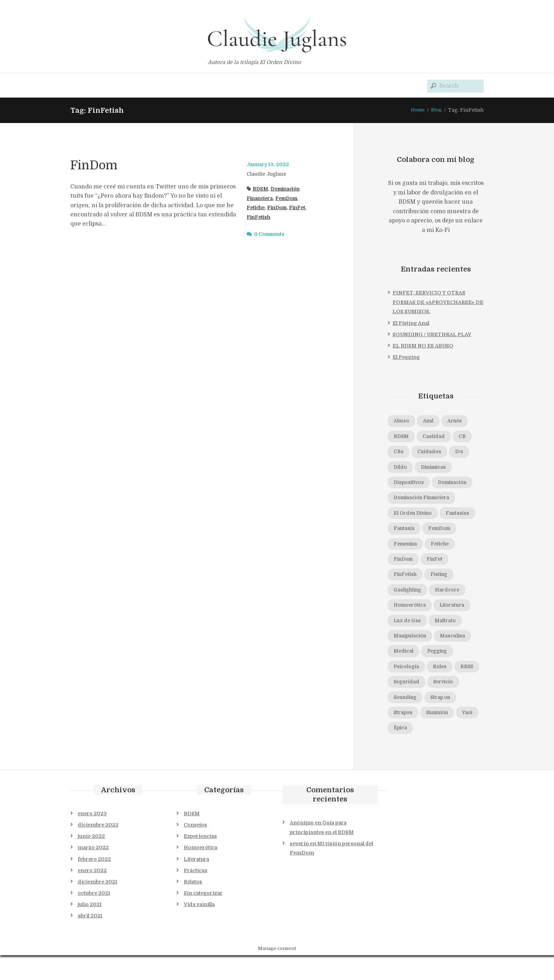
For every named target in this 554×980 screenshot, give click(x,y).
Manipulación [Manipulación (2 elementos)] (449, 642)
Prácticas (196, 895)
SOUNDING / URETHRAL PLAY (432, 335)
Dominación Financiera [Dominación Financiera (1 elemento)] (425, 501)
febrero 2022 (94, 884)
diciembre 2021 (98, 906)
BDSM (261, 189)
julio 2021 (90, 929)
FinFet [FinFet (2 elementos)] (403, 579)
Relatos (193, 906)
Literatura (196, 884)
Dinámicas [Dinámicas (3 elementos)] (437, 469)
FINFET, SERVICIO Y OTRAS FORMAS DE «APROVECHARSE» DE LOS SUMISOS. (438, 303)
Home (417, 110)
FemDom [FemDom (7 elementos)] (406, 548)
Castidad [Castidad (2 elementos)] (437, 437)
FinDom (98, 165)
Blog (436, 110)
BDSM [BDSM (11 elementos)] (402, 437)
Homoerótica (201, 872)
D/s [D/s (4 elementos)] (464, 453)
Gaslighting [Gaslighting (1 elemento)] (443, 595)
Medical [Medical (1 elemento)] (447, 658)
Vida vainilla (199, 929)
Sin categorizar (203, 918)
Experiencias (200, 861)
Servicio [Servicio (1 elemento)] (448, 705)
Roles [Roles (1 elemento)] (401, 689)
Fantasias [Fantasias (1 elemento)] (407, 532)
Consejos (195, 850)
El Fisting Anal (411, 323)
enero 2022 (92, 895)
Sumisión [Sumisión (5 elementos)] (442, 737)
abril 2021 (90, 940)
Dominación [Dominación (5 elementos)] (457, 485)
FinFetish (279, 217)
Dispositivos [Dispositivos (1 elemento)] (410, 485)
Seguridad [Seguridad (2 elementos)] (408, 705)
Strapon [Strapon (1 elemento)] (404, 737)
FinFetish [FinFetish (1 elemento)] (438, 579)
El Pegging (406, 357)
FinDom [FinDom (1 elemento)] (439, 564)
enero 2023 (92, 838)
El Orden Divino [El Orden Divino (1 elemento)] (415, 516)
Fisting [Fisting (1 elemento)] (403, 595)
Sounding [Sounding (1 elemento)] (407, 721)
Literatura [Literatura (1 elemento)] (408, 626)
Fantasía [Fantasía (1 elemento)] (446, 532)
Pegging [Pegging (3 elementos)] (405, 674)
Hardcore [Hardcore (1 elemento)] (407, 611)
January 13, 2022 (269, 165)
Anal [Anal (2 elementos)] (431, 422)
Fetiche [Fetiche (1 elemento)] (404, 564)
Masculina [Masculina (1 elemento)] (408, 658)
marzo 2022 (93, 872)
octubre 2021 (94, 918)
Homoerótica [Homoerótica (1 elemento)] (452, 611)
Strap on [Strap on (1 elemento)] (445, 721)
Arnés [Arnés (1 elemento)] (459, 422)
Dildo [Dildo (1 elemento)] (401, 469)
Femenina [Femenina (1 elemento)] (447, 548)
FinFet (255, 217)
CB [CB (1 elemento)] (467, 437)
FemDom (291, 199)
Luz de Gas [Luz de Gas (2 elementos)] (451, 626)
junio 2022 (91, 861)
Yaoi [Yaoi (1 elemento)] (400, 752)
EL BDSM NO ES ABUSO (423, 346)
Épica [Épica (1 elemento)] (427, 752)
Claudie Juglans (268, 174)
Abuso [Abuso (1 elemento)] (402, 422)
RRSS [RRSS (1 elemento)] (429, 689)
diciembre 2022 (98, 850)
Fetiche (256, 208)
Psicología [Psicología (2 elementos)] (445, 674)
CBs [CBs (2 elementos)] (399, 453)
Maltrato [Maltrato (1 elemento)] (405, 642)
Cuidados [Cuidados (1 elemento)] (432, 453)
